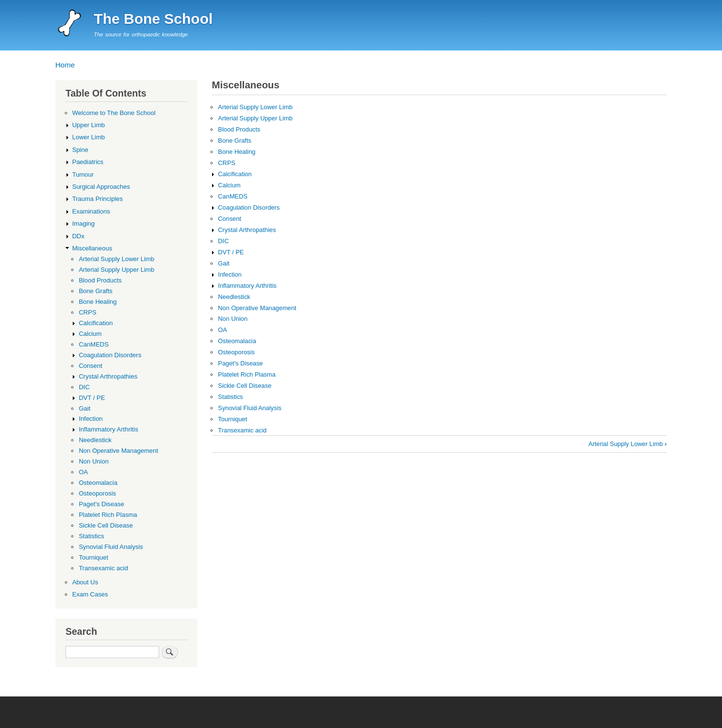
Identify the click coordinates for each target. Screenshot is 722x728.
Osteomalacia (237, 341)
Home (65, 65)
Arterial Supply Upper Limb (255, 118)
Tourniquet (232, 419)
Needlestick (234, 297)
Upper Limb (89, 125)
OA (222, 330)
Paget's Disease (240, 363)
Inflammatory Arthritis (247, 286)
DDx (78, 236)
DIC (223, 241)
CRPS (227, 163)
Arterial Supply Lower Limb (255, 107)
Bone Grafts (235, 141)
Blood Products (239, 129)
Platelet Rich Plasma (247, 374)
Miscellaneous (92, 248)
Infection (230, 274)
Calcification (235, 174)
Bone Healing (237, 152)
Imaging (83, 223)
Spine (80, 150)
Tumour (83, 174)
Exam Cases (90, 594)
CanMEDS (233, 196)
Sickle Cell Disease (245, 386)
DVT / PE (231, 252)
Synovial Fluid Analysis (250, 408)
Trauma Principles (98, 199)
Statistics (230, 397)
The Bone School (153, 19)
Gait (224, 263)
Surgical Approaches (101, 187)
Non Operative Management (257, 308)
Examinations (91, 211)
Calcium (229, 185)
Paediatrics (88, 162)
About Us (85, 582)
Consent (230, 219)
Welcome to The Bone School (114, 113)
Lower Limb (89, 137)
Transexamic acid (242, 430)
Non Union (233, 319)
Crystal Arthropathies (247, 230)
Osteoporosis (236, 352)
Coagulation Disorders (249, 207)
